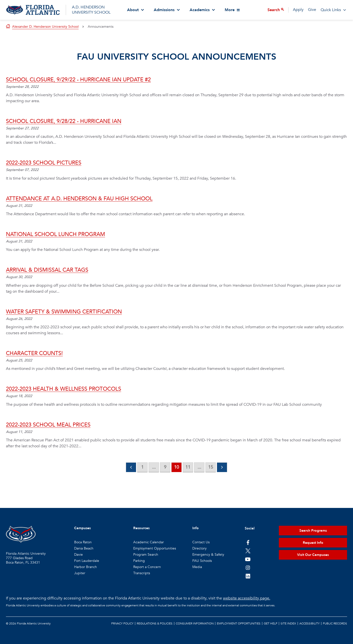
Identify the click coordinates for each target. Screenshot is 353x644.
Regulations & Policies (155, 623)
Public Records (335, 623)
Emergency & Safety (208, 555)
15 (211, 467)
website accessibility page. (247, 598)
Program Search (146, 555)
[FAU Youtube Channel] (248, 559)
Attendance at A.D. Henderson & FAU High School (79, 199)
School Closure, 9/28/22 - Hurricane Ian (64, 121)
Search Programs (313, 531)
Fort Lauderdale (87, 561)
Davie (78, 555)
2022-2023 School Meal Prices (48, 425)
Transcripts (142, 573)
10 (176, 467)
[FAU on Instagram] (248, 568)
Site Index (288, 623)
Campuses (82, 528)
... (154, 467)
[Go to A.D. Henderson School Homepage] (33, 10)
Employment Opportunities (155, 548)
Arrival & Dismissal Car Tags (47, 270)
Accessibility (309, 623)
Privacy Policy (122, 623)
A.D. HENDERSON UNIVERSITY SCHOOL (91, 10)
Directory (199, 548)
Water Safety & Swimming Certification (64, 312)
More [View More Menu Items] (230, 10)
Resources (141, 528)
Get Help (271, 623)
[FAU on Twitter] (248, 551)
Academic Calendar (149, 542)
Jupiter (80, 573)
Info (196, 528)
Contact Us (201, 542)
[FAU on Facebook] (248, 542)
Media (197, 567)
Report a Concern (147, 567)
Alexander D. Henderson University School (45, 27)
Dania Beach (84, 548)
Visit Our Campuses (313, 555)
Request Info (313, 543)
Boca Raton (83, 542)
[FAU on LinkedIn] (248, 576)
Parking (139, 561)
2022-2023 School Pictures (44, 163)
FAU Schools (202, 561)
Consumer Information (195, 623)
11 (188, 467)
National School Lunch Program (55, 234)
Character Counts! (34, 353)
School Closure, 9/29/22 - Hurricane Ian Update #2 (78, 80)
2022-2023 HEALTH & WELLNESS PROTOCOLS (64, 389)
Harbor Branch (86, 567)
